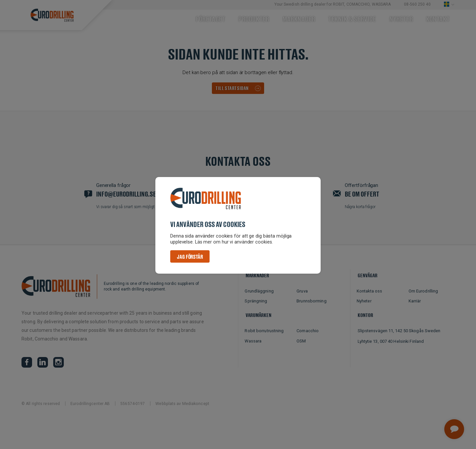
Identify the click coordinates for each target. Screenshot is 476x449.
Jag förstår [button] (190, 257)
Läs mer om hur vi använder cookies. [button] (234, 242)
